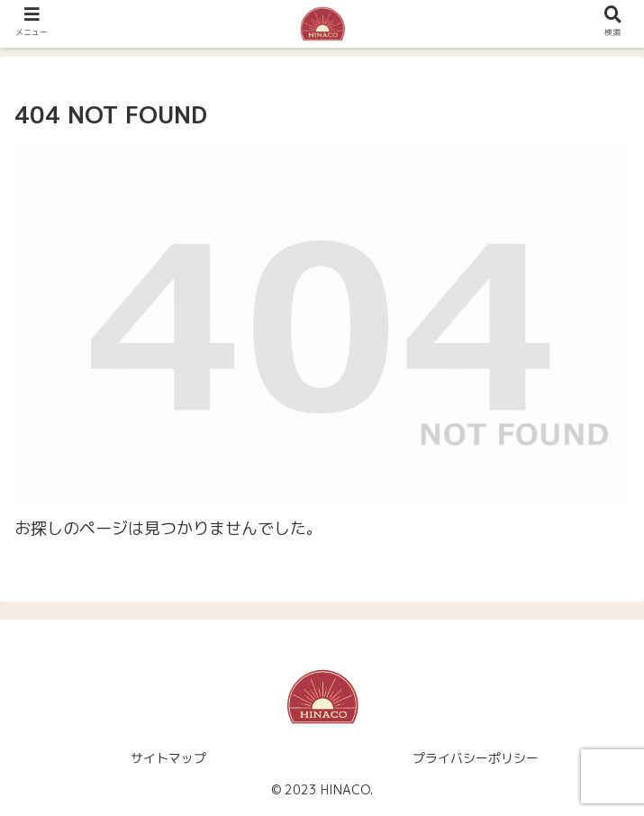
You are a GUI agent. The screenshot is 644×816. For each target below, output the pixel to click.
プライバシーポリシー (476, 758)
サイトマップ (168, 758)
